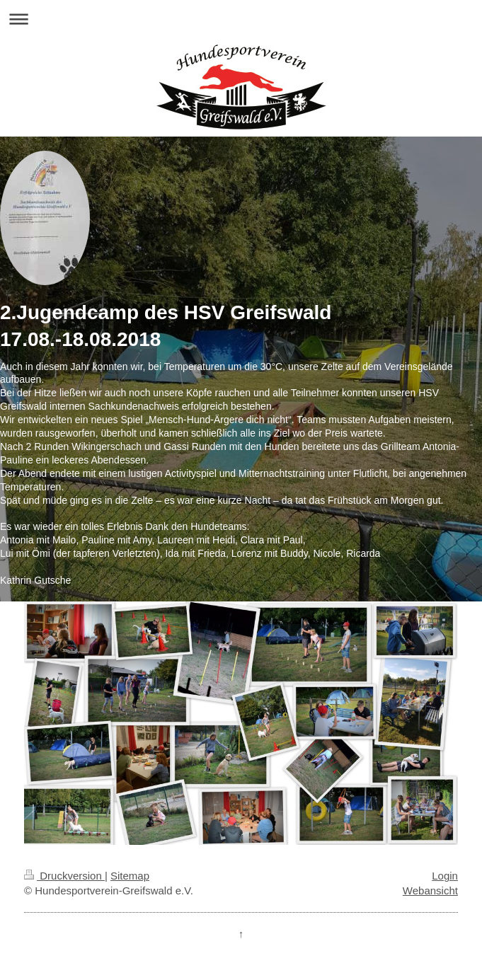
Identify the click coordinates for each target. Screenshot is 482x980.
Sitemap (130, 876)
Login (445, 876)
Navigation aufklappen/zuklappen (241, 19)
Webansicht (430, 890)
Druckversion (64, 876)
